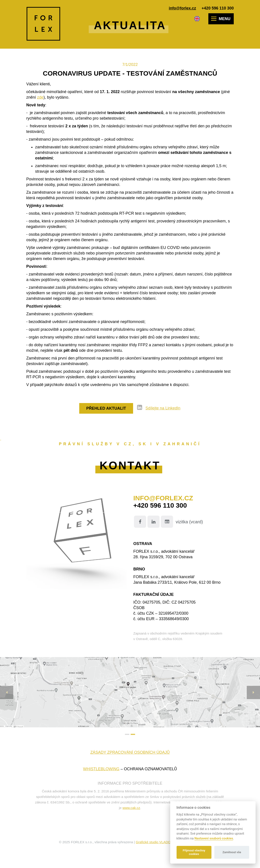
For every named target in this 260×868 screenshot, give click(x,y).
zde (40, 97)
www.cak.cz (131, 808)
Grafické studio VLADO (153, 842)
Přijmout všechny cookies (194, 852)
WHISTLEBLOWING (101, 769)
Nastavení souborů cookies (214, 838)
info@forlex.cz (183, 8)
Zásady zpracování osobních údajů (130, 752)
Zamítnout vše (232, 852)
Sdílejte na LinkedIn (163, 408)
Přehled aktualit (106, 408)
